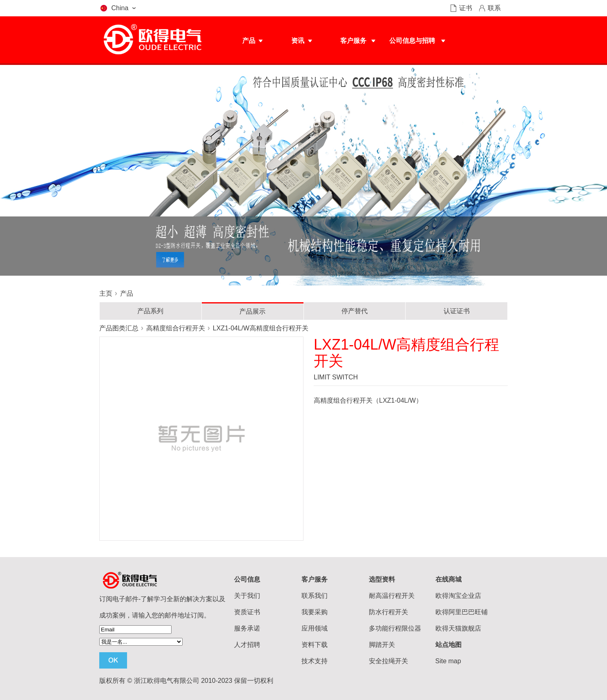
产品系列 (150, 311)
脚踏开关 (382, 645)
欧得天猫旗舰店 (458, 628)
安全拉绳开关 (388, 661)
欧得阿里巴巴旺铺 (462, 612)
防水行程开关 (388, 612)
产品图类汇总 (119, 328)
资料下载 (315, 645)
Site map (448, 661)
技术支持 (315, 661)
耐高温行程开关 (392, 596)
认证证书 (457, 311)
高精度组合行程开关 (176, 328)
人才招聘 (247, 645)
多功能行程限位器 (395, 628)
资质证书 (247, 612)
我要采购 (315, 612)
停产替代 (355, 311)
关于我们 (247, 596)
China (120, 8)
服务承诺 (247, 628)
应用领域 (315, 628)
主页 (106, 293)
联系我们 (315, 596)
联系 (494, 8)
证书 (466, 8)
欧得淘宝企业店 (458, 596)
